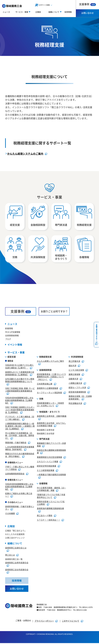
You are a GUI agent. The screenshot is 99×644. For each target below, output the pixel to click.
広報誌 (38, 12)
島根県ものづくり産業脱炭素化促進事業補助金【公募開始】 (20, 374)
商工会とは (10, 556)
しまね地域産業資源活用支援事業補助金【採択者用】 (20, 449)
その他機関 (10, 514)
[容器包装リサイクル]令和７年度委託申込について (51, 497)
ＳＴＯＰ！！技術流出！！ (48, 520)
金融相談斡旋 (45, 370)
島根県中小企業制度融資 (48, 389)
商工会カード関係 (45, 516)
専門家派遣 (44, 439)
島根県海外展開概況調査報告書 (50, 509)
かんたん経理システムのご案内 (25, 154)
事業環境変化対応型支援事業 (49, 458)
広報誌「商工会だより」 (16, 531)
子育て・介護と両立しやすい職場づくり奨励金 (20, 469)
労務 (41, 399)
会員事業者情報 (12, 336)
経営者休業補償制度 (77, 393)
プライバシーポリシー (44, 622)
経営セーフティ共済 (77, 388)
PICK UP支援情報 (13, 332)
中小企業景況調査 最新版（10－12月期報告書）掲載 (51, 490)
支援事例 (87, 4)
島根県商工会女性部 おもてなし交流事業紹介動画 (51, 425)
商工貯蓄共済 (74, 362)
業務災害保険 (74, 375)
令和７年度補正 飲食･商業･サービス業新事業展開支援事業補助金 (20, 390)
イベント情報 (15, 345)
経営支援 (12, 357)
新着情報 (9, 329)
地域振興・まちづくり (49, 412)
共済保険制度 (77, 357)
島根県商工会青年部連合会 (17, 563)
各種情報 (43, 484)
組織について (15, 544)
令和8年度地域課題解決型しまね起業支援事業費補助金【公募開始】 (19, 401)
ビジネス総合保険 (76, 371)
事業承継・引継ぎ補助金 (16, 443)
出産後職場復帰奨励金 (15, 474)
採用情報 (68, 12)
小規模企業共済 (75, 384)
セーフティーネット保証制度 (49, 393)
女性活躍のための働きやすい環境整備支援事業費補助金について (20, 381)
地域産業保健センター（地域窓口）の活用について (50, 405)
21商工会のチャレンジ (15, 538)
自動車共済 (73, 379)
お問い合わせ (88, 13)
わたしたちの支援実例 (15, 535)
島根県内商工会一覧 (14, 560)
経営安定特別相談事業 (47, 467)
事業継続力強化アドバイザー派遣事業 (51, 445)
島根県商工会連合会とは (16, 549)
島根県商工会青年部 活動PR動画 (52, 417)
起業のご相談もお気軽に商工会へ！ (19, 495)
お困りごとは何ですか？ (54, 312)
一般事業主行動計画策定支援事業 (51, 475)
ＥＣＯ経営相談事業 (46, 471)
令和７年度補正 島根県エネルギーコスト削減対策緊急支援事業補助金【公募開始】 (20, 410)
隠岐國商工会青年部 (46, 430)
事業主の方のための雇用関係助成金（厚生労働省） (20, 456)
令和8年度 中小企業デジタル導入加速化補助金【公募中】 (19, 367)
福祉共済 (72, 366)
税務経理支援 (45, 357)
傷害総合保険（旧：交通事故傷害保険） (80, 398)
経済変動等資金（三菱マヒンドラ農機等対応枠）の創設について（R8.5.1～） (51, 377)
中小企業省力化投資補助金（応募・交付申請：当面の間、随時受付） (20, 436)
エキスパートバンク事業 (48, 462)
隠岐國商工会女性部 (46, 434)
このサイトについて (71, 622)
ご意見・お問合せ (23, 621)
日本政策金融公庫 (45, 384)
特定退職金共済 (75, 404)
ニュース (6, 12)
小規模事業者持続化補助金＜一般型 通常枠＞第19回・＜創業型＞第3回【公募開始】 (20, 427)
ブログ (8, 340)
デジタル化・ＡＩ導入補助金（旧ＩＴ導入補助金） (20, 419)
